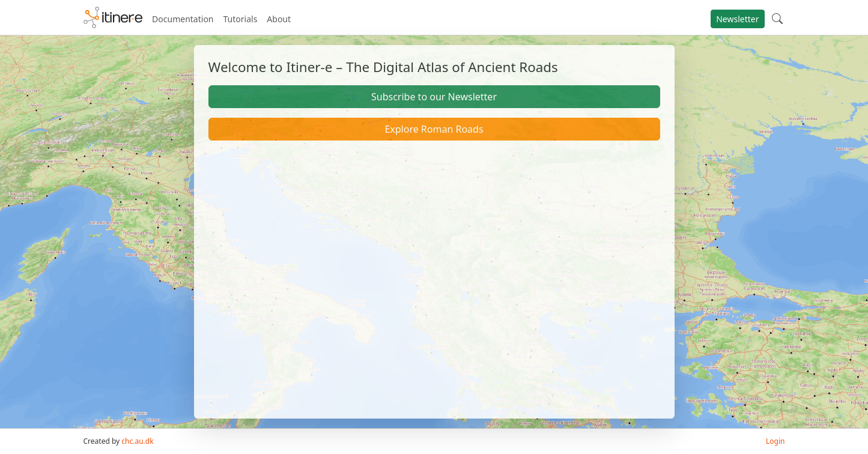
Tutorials (241, 19)
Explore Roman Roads (434, 129)
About (279, 19)
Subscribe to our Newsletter (434, 97)
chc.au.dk (137, 441)
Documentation (183, 19)
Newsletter (737, 19)
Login (775, 441)
